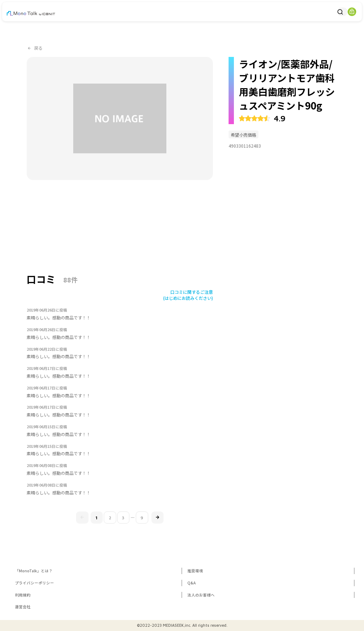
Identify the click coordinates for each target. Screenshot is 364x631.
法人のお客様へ (201, 595)
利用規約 (23, 595)
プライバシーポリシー (34, 583)
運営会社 (23, 607)
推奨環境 (195, 571)
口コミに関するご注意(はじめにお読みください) (188, 295)
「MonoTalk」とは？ (34, 571)
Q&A (192, 583)
